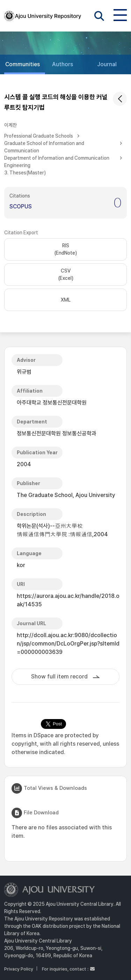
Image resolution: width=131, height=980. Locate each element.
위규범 (24, 372)
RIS (65, 250)
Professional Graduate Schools (39, 136)
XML (66, 300)
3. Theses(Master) (25, 173)
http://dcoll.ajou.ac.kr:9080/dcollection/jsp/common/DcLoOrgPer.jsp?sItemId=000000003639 (68, 644)
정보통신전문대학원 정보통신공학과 (57, 433)
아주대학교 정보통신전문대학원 (52, 403)
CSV (66, 275)
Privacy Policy (19, 969)
